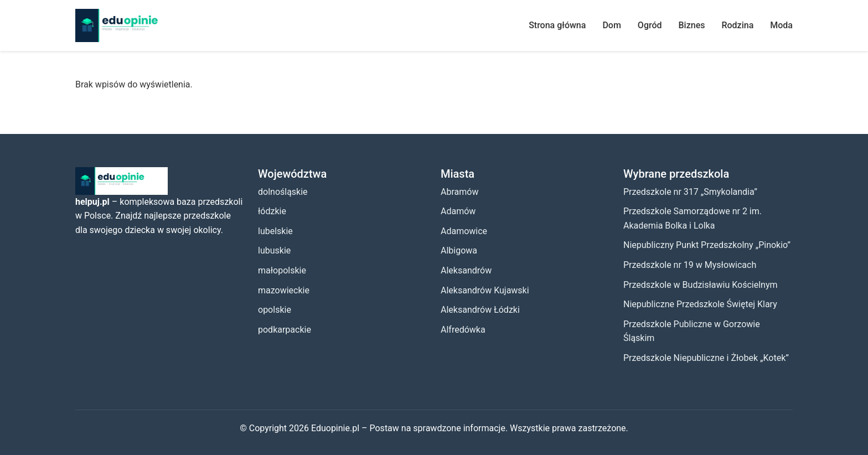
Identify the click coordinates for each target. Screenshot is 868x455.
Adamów (458, 211)
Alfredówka (463, 330)
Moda (781, 25)
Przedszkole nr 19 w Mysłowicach (690, 265)
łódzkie (272, 211)
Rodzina (737, 25)
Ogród (650, 25)
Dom (611, 25)
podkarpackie (285, 330)
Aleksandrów (466, 270)
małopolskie (282, 270)
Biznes (692, 25)
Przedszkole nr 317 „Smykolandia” (690, 192)
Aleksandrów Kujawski (485, 290)
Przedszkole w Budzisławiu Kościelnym (701, 285)
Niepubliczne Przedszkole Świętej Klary (700, 304)
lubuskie (274, 250)
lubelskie (275, 231)
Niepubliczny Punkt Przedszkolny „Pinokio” (707, 245)
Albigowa (459, 250)
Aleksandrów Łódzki (480, 310)
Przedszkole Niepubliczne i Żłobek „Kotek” (706, 358)
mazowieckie (284, 290)
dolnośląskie (283, 192)
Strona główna (557, 25)
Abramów (459, 192)
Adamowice (464, 231)
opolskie (275, 310)
